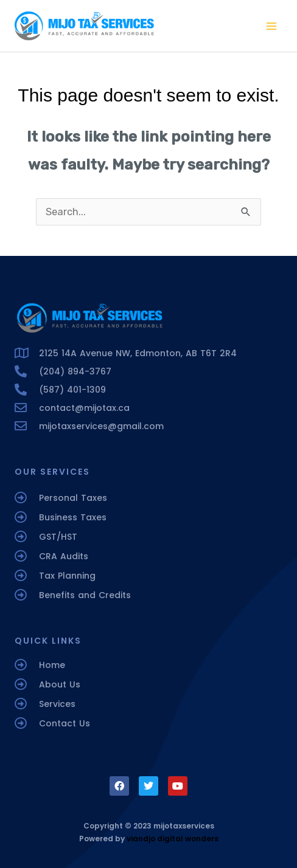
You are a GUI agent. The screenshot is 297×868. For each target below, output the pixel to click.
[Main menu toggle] (271, 26)
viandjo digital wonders (173, 839)
